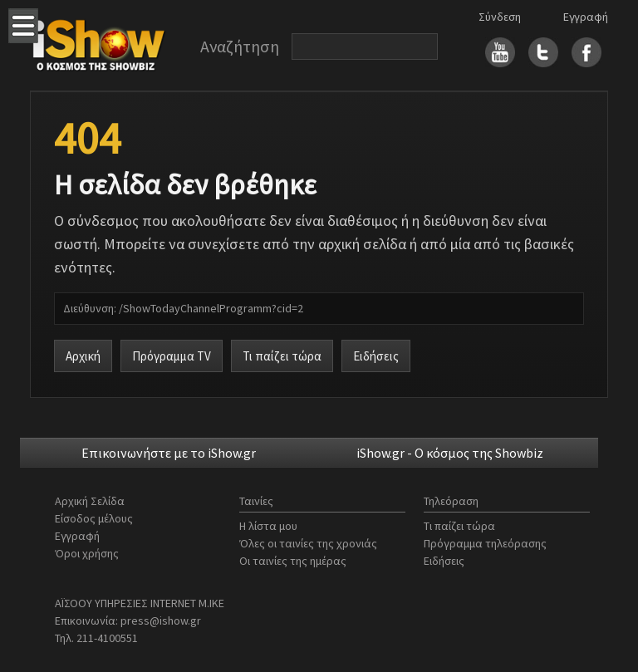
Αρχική (83, 356)
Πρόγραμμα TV (172, 356)
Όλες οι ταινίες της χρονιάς (308, 543)
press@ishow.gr (161, 620)
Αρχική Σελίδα (90, 501)
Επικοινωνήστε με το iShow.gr (169, 453)
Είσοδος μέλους (94, 518)
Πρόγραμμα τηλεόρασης (485, 543)
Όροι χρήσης (87, 553)
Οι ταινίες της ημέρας (293, 561)
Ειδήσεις (376, 356)
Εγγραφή (586, 17)
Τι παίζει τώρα (282, 356)
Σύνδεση (500, 17)
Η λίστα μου (268, 526)
